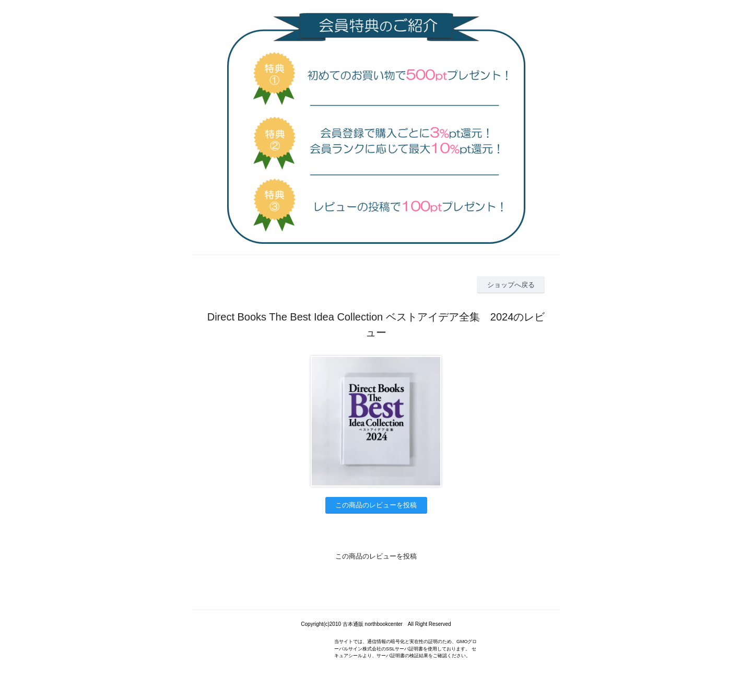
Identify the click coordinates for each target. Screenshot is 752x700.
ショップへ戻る (511, 285)
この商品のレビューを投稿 (376, 505)
